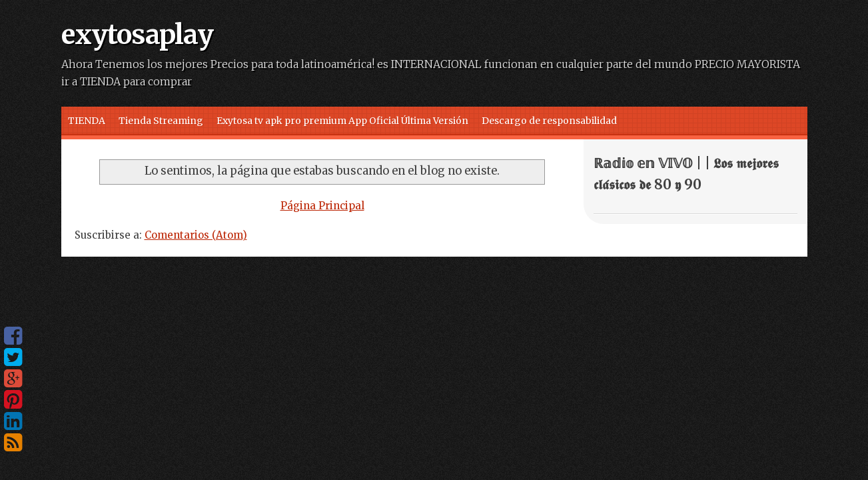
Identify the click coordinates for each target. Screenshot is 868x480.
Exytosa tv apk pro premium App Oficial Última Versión (342, 121)
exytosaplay (137, 35)
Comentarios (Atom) (196, 235)
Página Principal (322, 206)
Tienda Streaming (161, 121)
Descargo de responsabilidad (549, 121)
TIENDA (87, 121)
